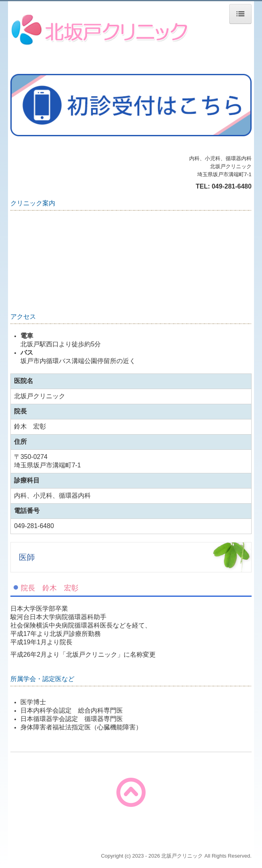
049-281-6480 (232, 186)
